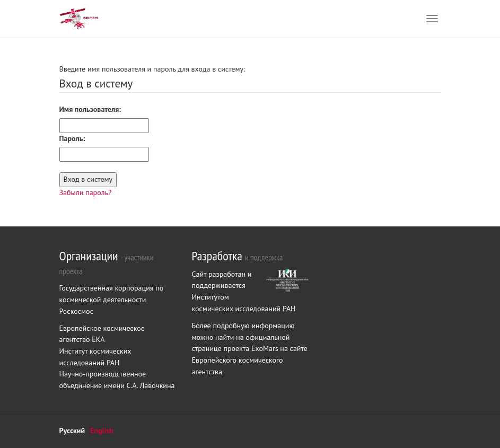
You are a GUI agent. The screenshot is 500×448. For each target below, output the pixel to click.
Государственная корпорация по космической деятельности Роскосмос (112, 299)
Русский (72, 431)
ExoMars (266, 348)
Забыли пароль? (86, 192)
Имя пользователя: (90, 109)
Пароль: (72, 138)
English (102, 431)
